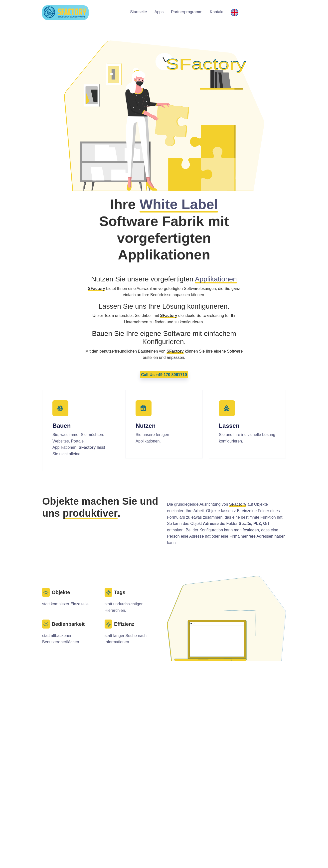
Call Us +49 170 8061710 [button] (164, 375)
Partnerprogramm (187, 12)
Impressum (212, 824)
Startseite (139, 12)
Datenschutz (213, 830)
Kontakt (217, 12)
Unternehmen (214, 811)
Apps (159, 12)
